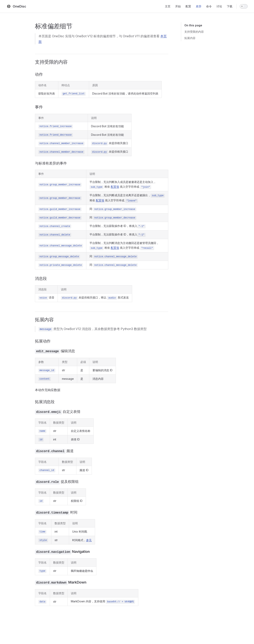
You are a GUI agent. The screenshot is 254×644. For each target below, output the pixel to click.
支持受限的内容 (194, 32)
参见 (89, 540)
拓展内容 (190, 38)
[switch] (244, 6)
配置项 (115, 187)
